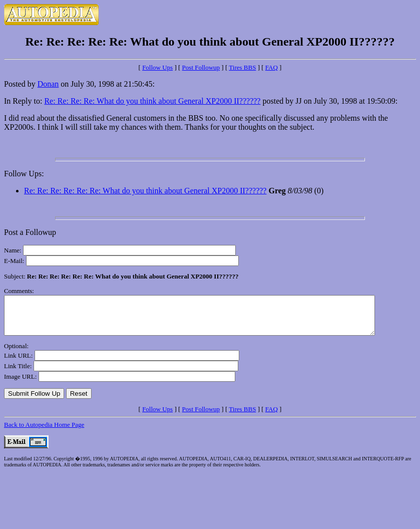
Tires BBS (242, 67)
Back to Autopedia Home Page (44, 432)
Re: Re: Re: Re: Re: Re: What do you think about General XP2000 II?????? (145, 191)
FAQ (272, 67)
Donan (48, 84)
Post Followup (201, 67)
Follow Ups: (24, 174)
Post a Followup (30, 232)
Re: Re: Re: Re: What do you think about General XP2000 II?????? (152, 101)
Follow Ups (157, 67)
